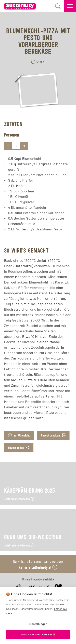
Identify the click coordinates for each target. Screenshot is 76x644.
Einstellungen (38, 624)
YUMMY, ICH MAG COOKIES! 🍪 (38, 635)
